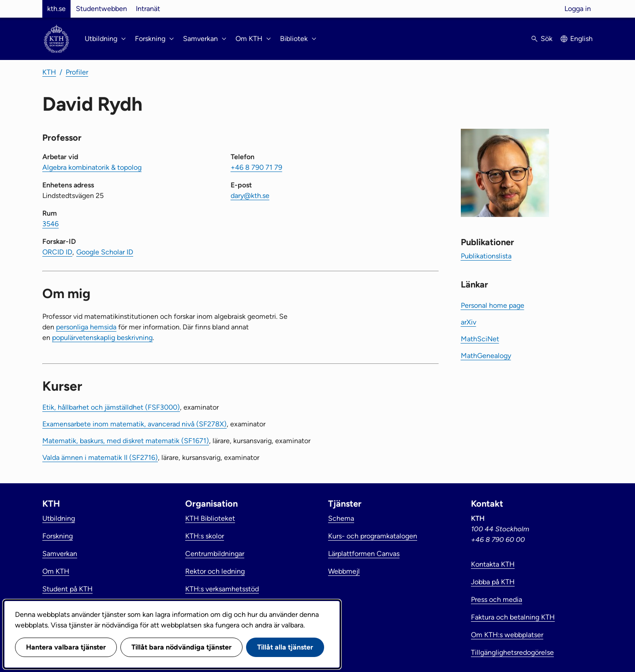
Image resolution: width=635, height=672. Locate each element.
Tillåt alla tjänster (285, 647)
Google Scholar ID (105, 252)
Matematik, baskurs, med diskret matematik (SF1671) (126, 441)
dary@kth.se (250, 196)
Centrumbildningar (215, 554)
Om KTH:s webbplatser (507, 635)
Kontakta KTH (493, 564)
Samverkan (60, 554)
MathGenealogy (486, 356)
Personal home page (493, 305)
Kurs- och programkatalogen (373, 536)
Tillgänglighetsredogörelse (512, 652)
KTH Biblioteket (210, 518)
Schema (341, 518)
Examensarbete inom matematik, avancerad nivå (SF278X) (134, 424)
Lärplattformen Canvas (364, 554)
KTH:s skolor (205, 536)
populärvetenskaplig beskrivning (102, 338)
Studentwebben (101, 9)
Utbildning (59, 518)
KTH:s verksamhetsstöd (222, 589)
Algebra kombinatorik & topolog (92, 167)
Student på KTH (67, 589)
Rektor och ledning (215, 571)
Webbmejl (344, 571)
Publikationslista (486, 256)
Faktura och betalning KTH (513, 617)
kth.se (56, 9)
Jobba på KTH (493, 582)
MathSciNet (480, 339)
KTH (49, 72)
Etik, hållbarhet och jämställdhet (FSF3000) (111, 407)
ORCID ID (57, 252)
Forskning (58, 536)
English (581, 39)
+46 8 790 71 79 (256, 167)
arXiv (469, 322)
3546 (50, 224)
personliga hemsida (86, 327)
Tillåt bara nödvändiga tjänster (181, 647)
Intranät (148, 9)
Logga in (578, 9)
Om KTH (56, 571)
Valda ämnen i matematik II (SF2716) (100, 457)
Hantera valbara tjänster (66, 647)
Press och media (497, 599)
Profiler (77, 72)
